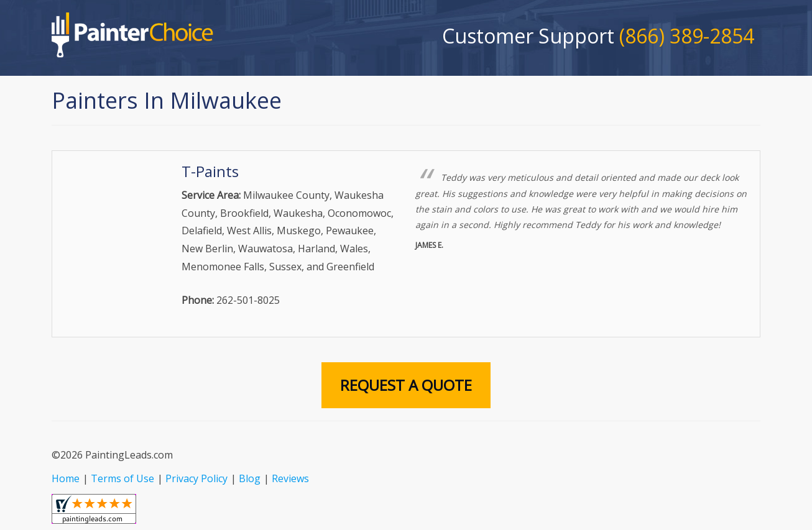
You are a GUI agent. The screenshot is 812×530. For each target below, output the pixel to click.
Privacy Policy (196, 478)
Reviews (290, 478)
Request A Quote (406, 385)
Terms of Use (122, 478)
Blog (250, 478)
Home (66, 478)
